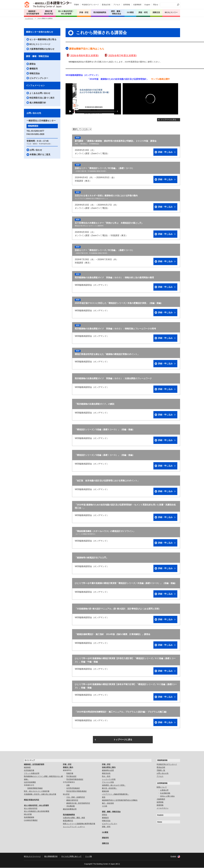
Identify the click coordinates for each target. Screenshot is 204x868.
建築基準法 (67, 771)
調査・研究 (143, 12)
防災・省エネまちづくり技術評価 (37, 791)
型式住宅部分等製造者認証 (76, 791)
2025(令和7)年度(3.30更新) (122, 56)
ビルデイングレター (39, 78)
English (147, 5)
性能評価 (70, 774)
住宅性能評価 (29, 771)
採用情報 (127, 5)
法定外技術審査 (30, 783)
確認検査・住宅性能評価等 (34, 765)
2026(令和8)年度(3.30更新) (85, 56)
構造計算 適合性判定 (49, 12)
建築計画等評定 (72, 800)
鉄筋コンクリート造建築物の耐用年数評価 (79, 824)
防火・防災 (106, 777)
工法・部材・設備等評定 (76, 797)
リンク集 (88, 857)
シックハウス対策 (109, 780)
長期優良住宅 (29, 786)
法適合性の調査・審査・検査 (74, 818)
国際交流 (156, 12)
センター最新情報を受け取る (43, 40)
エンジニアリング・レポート (74, 827)
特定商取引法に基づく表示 (42, 98)
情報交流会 (35, 74)
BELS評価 (28, 815)
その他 (105, 806)
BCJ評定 (66, 794)
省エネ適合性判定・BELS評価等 (36, 806)
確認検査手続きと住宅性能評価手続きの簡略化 (120, 800)
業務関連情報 (162, 761)
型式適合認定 (71, 777)
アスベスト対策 (108, 783)
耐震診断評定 (68, 821)
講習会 (33, 64)
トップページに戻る (169, 120)
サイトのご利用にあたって (71, 857)
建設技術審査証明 (70, 809)
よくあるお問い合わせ (40, 93)
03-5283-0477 (38, 131)
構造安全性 (106, 774)
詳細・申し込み (165, 152)
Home (160, 822)
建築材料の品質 (108, 771)
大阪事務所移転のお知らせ (42, 49)
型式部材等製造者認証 (75, 780)
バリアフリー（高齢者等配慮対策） (116, 794)
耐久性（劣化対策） (110, 788)
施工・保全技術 (108, 803)
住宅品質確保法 (69, 783)
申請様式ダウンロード (90, 5)
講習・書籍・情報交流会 (37, 57)
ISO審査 (105, 832)
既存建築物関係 (69, 815)
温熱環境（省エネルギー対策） (114, 786)
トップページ (29, 19)
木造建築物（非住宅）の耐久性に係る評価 (40, 794)
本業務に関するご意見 (40, 155)
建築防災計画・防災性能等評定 (78, 803)
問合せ (156, 5)
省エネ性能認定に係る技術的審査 (37, 812)
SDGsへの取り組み (167, 796)
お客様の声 (164, 791)
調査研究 (105, 838)
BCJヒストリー (171, 12)
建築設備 (105, 791)
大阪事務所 (137, 5)
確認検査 (27, 768)
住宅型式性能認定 (73, 788)
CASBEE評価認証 (31, 820)
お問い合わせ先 (163, 774)
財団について (162, 788)
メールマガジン (163, 808)
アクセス (117, 5)
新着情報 (160, 805)
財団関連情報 (162, 783)
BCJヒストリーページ (40, 45)
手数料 (76, 5)
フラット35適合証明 (32, 774)
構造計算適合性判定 (32, 800)
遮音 (104, 797)
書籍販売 (34, 69)
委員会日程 (106, 5)
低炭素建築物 (29, 817)
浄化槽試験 (71, 806)
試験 (68, 786)
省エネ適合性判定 (31, 809)
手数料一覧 (161, 771)
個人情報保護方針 (38, 103)
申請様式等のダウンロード (167, 765)
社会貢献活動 (165, 793)
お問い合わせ (36, 150)
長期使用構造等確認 (35, 788)
